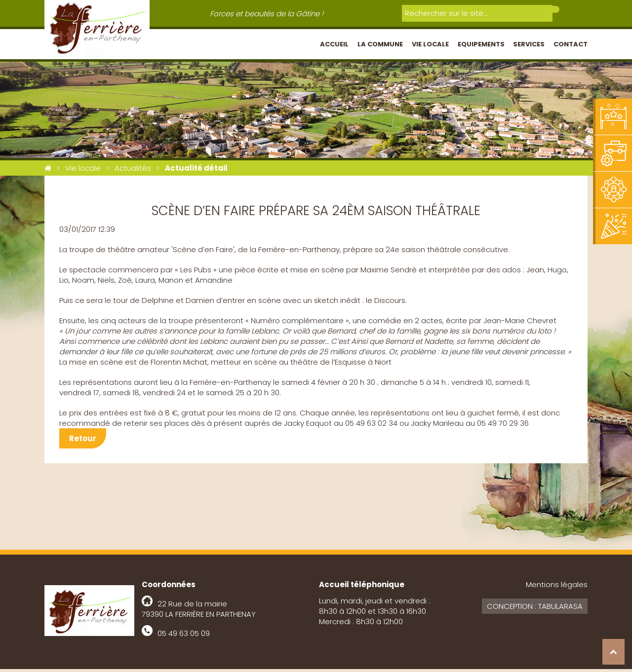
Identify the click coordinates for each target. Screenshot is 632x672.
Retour (83, 441)
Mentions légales (557, 587)
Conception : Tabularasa (535, 609)
